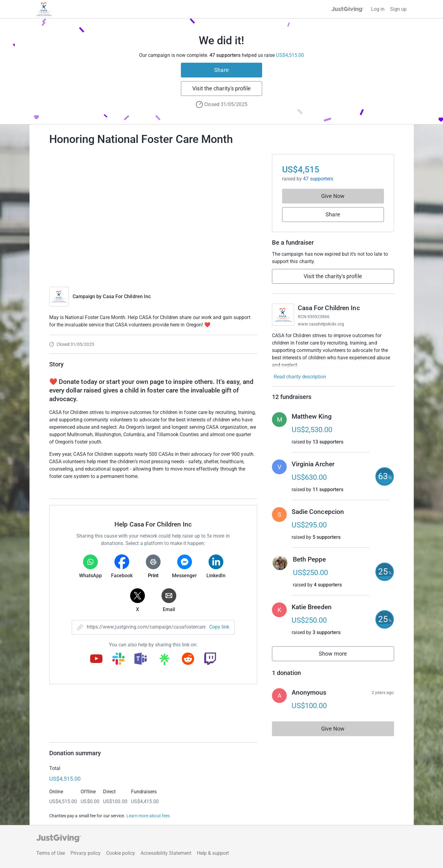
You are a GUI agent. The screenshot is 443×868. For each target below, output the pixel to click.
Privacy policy (86, 853)
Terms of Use (51, 853)
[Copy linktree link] (164, 661)
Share (221, 70)
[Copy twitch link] (210, 659)
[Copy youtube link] (96, 659)
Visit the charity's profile (221, 88)
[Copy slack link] (118, 659)
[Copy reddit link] (188, 659)
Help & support (213, 853)
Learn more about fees (148, 816)
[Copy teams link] (141, 659)
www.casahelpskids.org (321, 324)
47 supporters (317, 179)
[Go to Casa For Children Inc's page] (283, 315)
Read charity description (300, 377)
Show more (340, 655)
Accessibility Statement (166, 853)
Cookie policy (121, 853)
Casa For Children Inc (127, 296)
